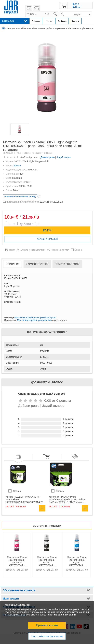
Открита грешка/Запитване (33, 250)
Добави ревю (48, 157)
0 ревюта (33, 157)
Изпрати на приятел (60, 250)
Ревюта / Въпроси (67, 264)
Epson (17, 165)
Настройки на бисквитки (47, 636)
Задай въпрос (64, 157)
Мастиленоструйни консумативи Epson (35, 317)
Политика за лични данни (61, 615)
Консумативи (13, 28)
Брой (6, 221)
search (58, 12)
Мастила (27, 28)
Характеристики (37, 264)
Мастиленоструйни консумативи (49, 28)
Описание (13, 264)
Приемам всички (47, 625)
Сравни (78, 250)
